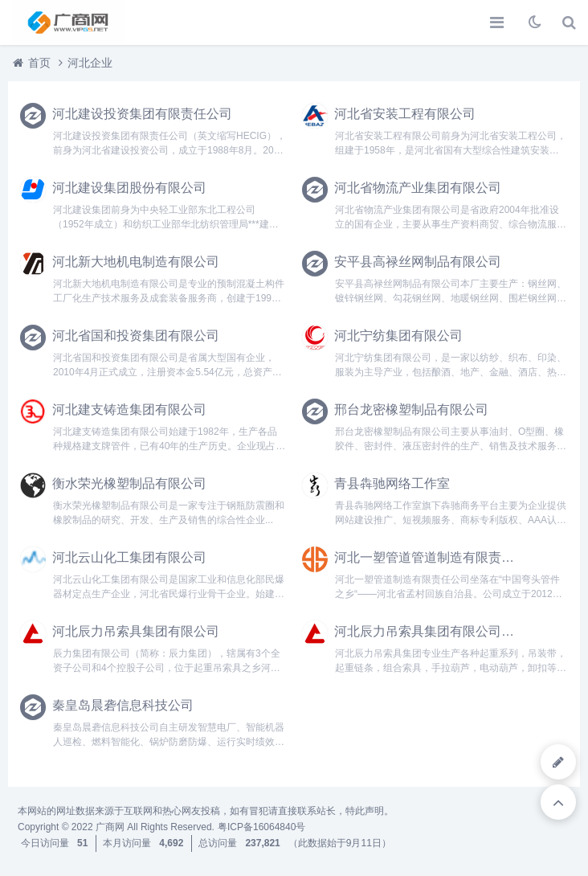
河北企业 (90, 63)
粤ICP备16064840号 (261, 827)
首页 (39, 63)
